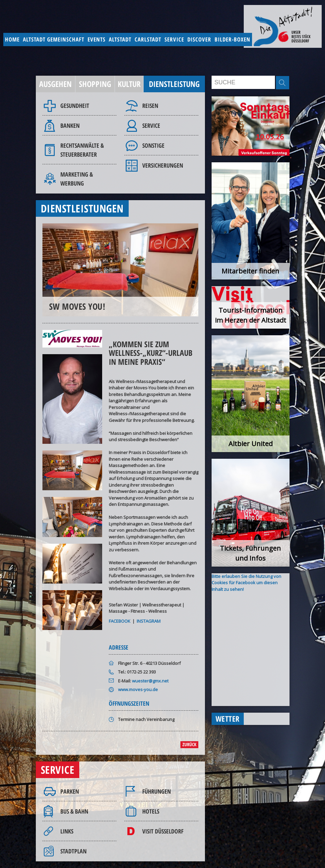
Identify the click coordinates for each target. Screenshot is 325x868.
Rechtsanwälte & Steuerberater (82, 150)
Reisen (150, 106)
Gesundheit (75, 106)
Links (67, 831)
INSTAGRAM (149, 621)
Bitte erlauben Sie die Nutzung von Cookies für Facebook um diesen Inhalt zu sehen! (246, 583)
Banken (70, 125)
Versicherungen (163, 165)
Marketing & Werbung (77, 179)
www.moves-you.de (138, 689)
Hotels (151, 811)
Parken (70, 791)
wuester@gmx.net (150, 681)
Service (151, 125)
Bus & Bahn (74, 811)
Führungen (157, 791)
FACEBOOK (120, 621)
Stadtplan (73, 851)
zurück (189, 744)
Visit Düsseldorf (163, 831)
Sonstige (153, 145)
